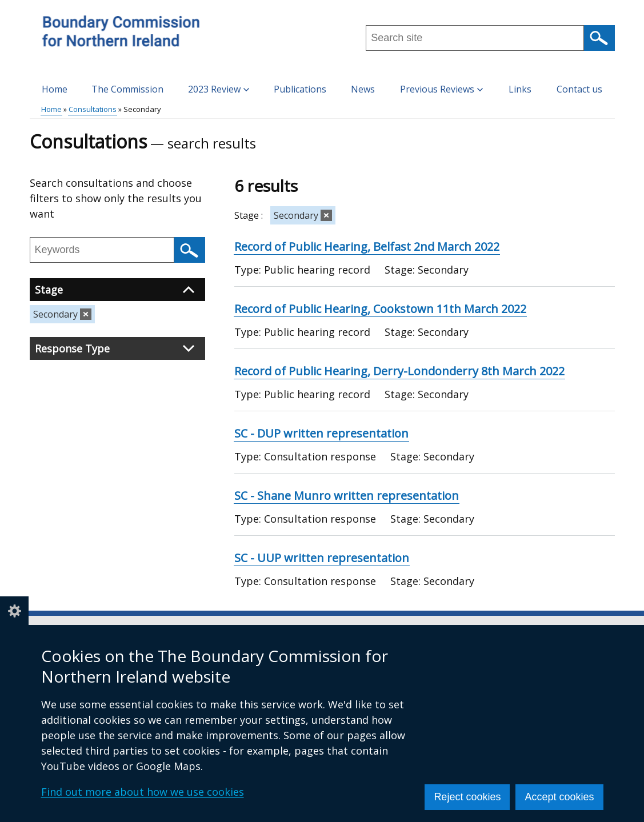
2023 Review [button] (219, 89)
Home (55, 89)
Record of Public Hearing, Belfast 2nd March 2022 (367, 246)
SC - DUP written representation (321, 433)
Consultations (93, 109)
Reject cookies (467, 797)
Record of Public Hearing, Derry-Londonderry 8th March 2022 (399, 371)
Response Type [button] (115, 348)
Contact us (579, 89)
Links (520, 89)
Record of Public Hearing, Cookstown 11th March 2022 (380, 309)
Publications (300, 89)
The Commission (127, 89)
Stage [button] (115, 290)
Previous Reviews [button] (441, 89)
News (363, 89)
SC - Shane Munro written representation (347, 496)
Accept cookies (559, 797)
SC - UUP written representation (322, 558)
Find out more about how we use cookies (143, 792)
